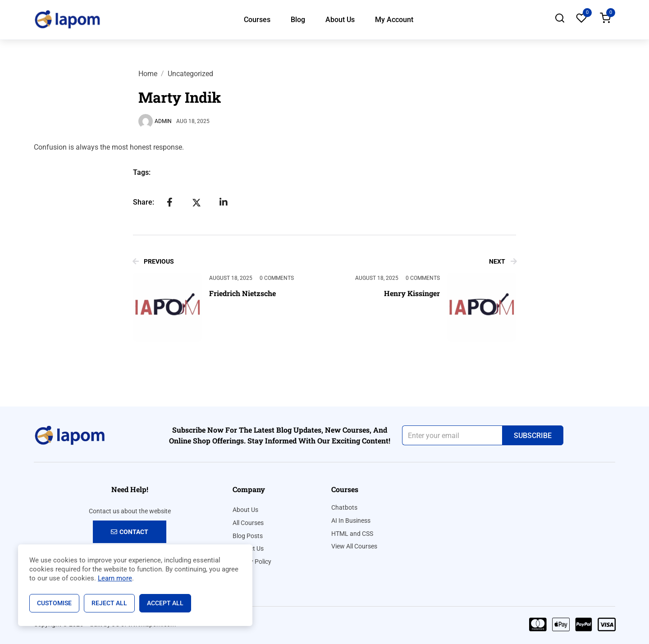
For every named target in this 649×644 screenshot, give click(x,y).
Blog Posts (248, 536)
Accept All (165, 603)
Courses (257, 20)
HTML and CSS (352, 534)
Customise (54, 603)
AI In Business (351, 521)
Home (148, 74)
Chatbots (344, 507)
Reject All (109, 603)
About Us (340, 20)
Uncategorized (190, 74)
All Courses (248, 523)
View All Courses (354, 546)
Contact (130, 532)
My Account (394, 20)
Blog (298, 20)
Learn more (115, 578)
